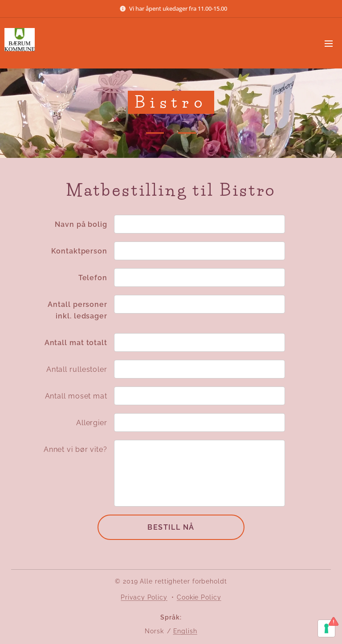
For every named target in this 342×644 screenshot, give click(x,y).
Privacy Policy (144, 597)
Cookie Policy (199, 597)
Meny (329, 44)
